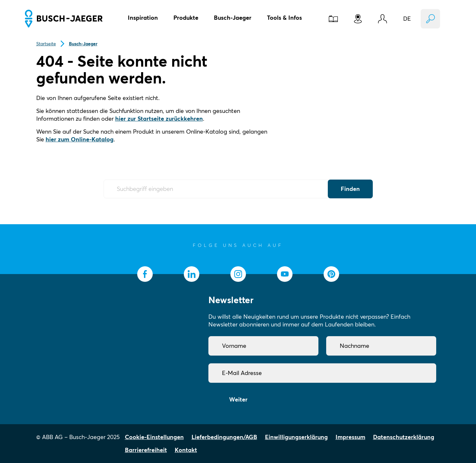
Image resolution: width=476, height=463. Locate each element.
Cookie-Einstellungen (154, 437)
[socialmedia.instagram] (238, 274)
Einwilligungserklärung (296, 437)
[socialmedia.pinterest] (331, 274)
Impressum (350, 437)
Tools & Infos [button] (284, 18)
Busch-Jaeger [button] (233, 18)
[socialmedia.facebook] (145, 274)
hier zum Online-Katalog (80, 139)
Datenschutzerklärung (404, 437)
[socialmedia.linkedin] (192, 274)
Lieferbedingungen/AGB (224, 437)
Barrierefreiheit (146, 450)
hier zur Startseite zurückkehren (159, 119)
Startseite (46, 44)
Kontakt (186, 450)
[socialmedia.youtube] (285, 274)
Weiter (238, 399)
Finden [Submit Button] (350, 189)
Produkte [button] (186, 18)
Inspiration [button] (143, 18)
